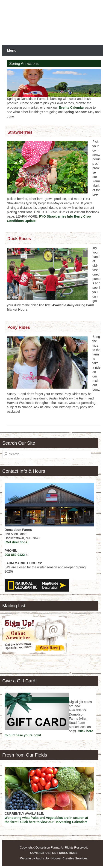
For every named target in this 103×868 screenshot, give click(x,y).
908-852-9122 (15, 555)
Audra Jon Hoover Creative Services (62, 858)
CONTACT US (40, 853)
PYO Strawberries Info (56, 216)
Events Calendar (71, 108)
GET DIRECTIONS (65, 853)
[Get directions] (16, 542)
